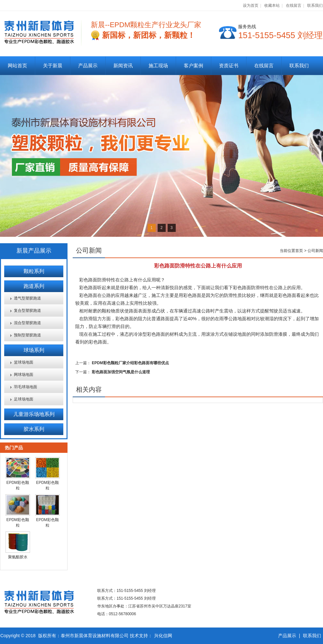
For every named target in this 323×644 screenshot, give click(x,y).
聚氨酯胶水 (18, 557)
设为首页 (251, 5)
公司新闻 (315, 251)
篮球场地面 (24, 362)
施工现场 (158, 65)
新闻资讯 (123, 65)
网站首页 (17, 65)
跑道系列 (34, 286)
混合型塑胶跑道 (27, 323)
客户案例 (193, 65)
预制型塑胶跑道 (27, 335)
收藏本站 (272, 5)
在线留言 (294, 5)
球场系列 (34, 350)
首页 (299, 251)
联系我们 (315, 5)
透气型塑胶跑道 (27, 298)
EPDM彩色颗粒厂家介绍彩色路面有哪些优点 (130, 363)
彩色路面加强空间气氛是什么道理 (121, 372)
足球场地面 (24, 399)
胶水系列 (34, 429)
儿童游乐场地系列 (34, 414)
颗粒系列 (34, 271)
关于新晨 (53, 65)
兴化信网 (163, 636)
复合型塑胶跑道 (27, 311)
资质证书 (229, 65)
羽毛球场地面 (26, 387)
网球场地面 (24, 375)
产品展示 (88, 65)
